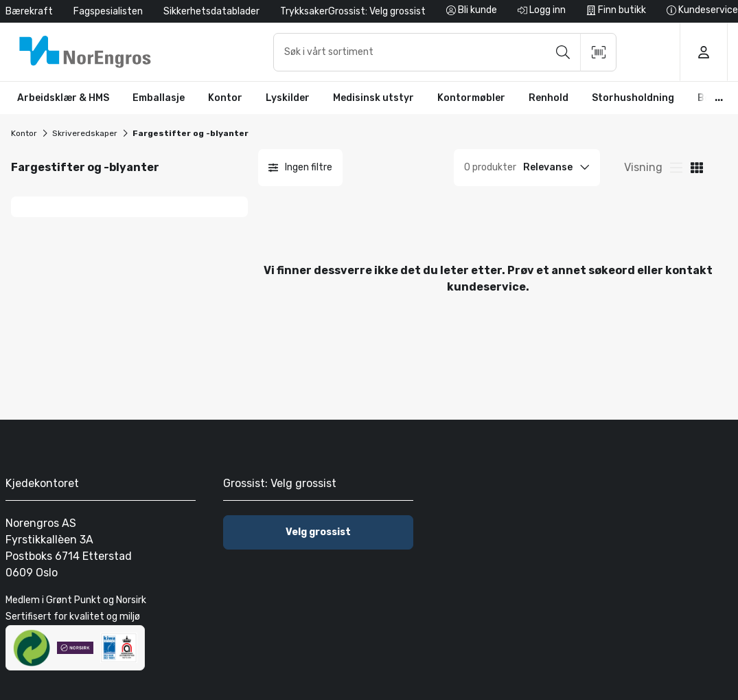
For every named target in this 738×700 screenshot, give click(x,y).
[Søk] (563, 52)
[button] (63, 98)
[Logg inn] (542, 11)
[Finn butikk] (616, 11)
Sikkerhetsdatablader (211, 11)
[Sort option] (558, 168)
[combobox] (445, 52)
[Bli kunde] (472, 11)
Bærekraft (29, 11)
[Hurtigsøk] (445, 52)
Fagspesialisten (108, 11)
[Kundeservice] (702, 11)
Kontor (24, 133)
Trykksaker (304, 11)
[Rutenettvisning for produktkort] (676, 168)
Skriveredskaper (85, 133)
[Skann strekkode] (599, 52)
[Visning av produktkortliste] (697, 168)
